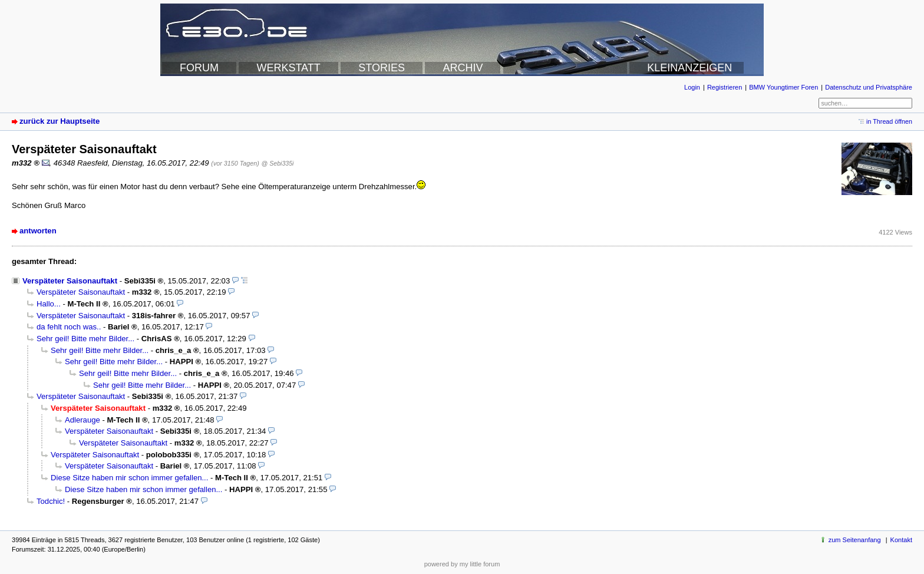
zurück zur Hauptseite (60, 121)
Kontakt (901, 540)
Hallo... (49, 304)
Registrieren (725, 87)
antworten (38, 231)
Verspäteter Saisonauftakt (70, 281)
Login (692, 87)
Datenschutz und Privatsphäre (869, 87)
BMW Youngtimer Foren (783, 87)
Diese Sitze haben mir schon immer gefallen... (129, 478)
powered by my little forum (462, 564)
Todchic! (51, 501)
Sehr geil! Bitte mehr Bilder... (85, 339)
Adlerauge (82, 420)
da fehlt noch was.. (69, 327)
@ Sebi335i (277, 163)
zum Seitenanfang (855, 540)
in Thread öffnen (889, 121)
